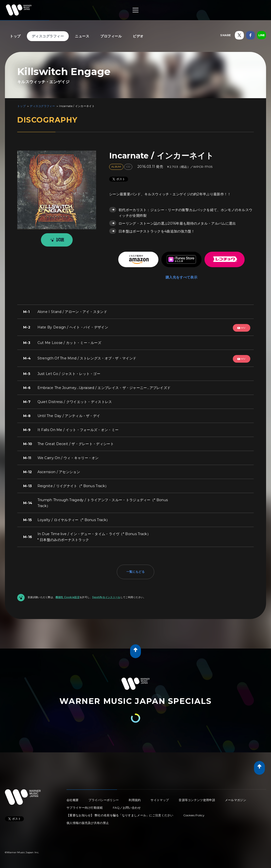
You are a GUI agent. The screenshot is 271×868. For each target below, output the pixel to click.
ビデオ (138, 36)
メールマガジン (236, 800)
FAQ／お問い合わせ (127, 808)
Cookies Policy (194, 815)
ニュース (82, 36)
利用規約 (135, 800)
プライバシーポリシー (104, 800)
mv (241, 328)
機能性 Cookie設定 (68, 597)
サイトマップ (160, 800)
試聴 (56, 240)
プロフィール (111, 36)
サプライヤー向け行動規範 (85, 808)
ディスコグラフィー (48, 36)
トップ (15, 36)
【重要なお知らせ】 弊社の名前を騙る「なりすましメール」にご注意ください (120, 815)
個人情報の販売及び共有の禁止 (88, 823)
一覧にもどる (135, 572)
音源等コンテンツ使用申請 (197, 800)
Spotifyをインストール (106, 597)
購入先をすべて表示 (181, 277)
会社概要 (73, 800)
